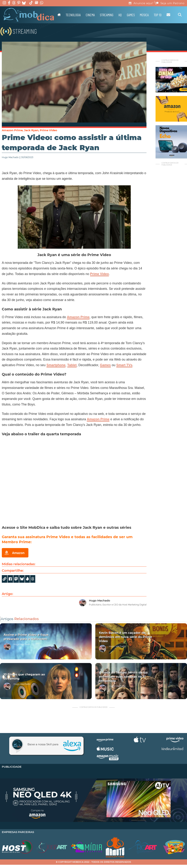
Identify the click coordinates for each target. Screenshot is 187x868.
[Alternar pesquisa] (180, 15)
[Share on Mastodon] (16, 579)
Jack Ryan (31, 130)
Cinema (90, 15)
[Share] (22, 579)
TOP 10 (158, 15)
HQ (120, 15)
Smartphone (56, 365)
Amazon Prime (12, 130)
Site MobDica (33, 527)
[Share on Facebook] (10, 579)
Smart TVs (124, 365)
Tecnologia (73, 15)
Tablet (72, 365)
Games (131, 15)
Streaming (107, 15)
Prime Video (48, 130)
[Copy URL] (5, 579)
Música (144, 15)
